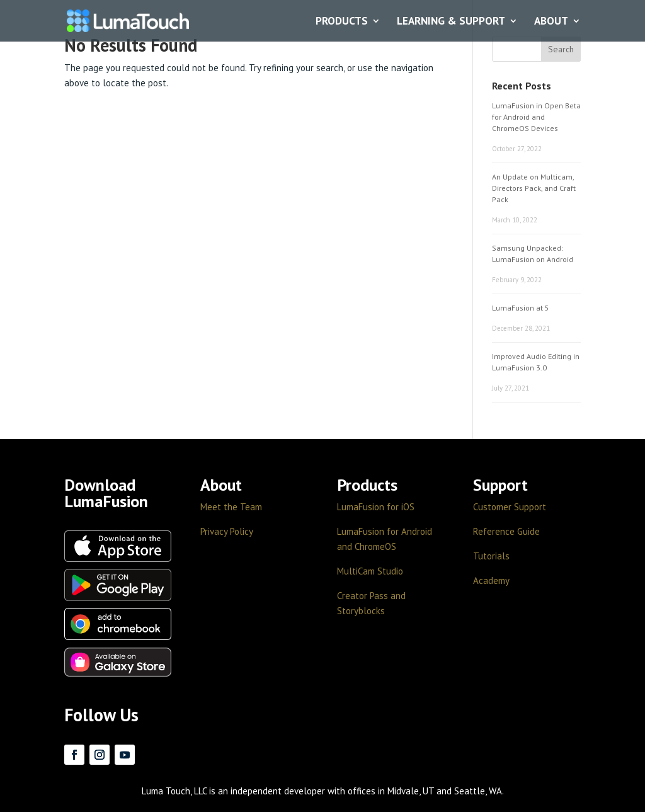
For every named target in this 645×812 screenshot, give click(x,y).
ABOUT (551, 21)
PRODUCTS (342, 21)
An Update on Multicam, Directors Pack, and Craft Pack (534, 188)
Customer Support (510, 507)
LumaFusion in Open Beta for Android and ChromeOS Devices (536, 117)
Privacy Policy (227, 531)
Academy (491, 580)
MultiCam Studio (370, 571)
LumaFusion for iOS (376, 507)
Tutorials (491, 556)
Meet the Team (231, 507)
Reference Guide (506, 531)
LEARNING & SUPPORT (451, 21)
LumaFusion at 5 (521, 308)
